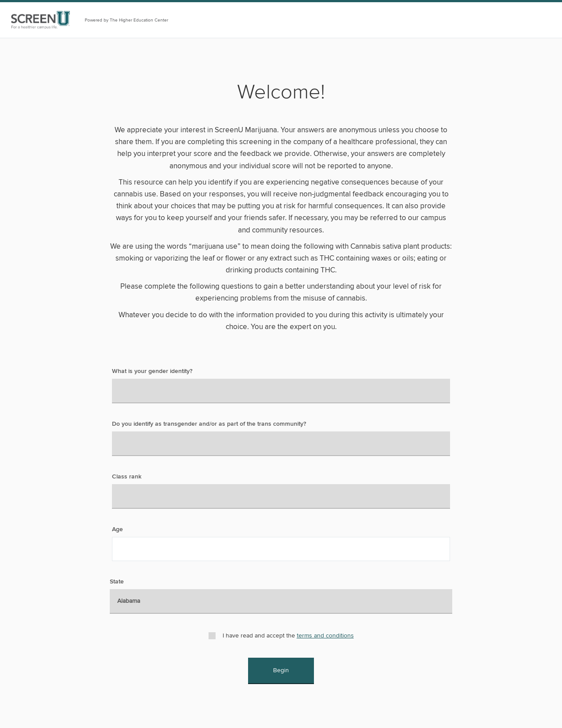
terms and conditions (325, 636)
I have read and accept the (288, 636)
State (117, 582)
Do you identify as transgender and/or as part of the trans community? (209, 424)
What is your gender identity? (152, 371)
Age (117, 529)
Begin (281, 670)
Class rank (127, 477)
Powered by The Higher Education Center (126, 20)
